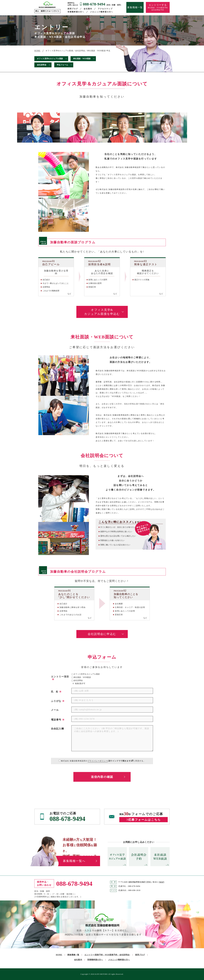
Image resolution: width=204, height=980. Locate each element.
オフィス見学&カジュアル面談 (50, 59)
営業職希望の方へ (76, 12)
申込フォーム (63, 65)
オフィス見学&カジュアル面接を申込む (102, 312)
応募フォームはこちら (145, 820)
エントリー (107, 955)
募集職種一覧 (135, 7)
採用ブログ (73, 9)
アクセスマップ (105, 9)
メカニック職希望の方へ (102, 12)
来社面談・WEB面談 (82, 59)
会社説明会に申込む (102, 634)
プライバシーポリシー (98, 761)
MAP (162, 882)
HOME (59, 955)
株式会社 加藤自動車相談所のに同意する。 (103, 761)
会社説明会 (42, 65)
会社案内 (88, 9)
